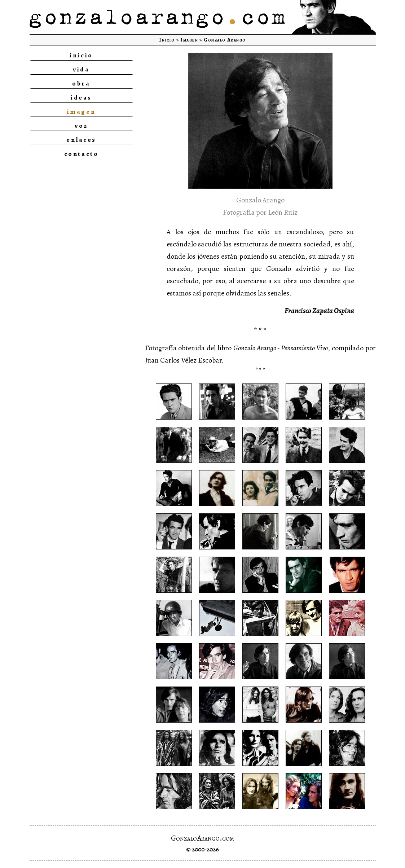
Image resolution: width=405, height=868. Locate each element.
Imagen (189, 40)
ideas (81, 97)
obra (81, 83)
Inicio (167, 40)
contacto (81, 154)
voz (81, 126)
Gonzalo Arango (225, 40)
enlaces (81, 140)
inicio (81, 55)
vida (81, 69)
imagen (81, 111)
